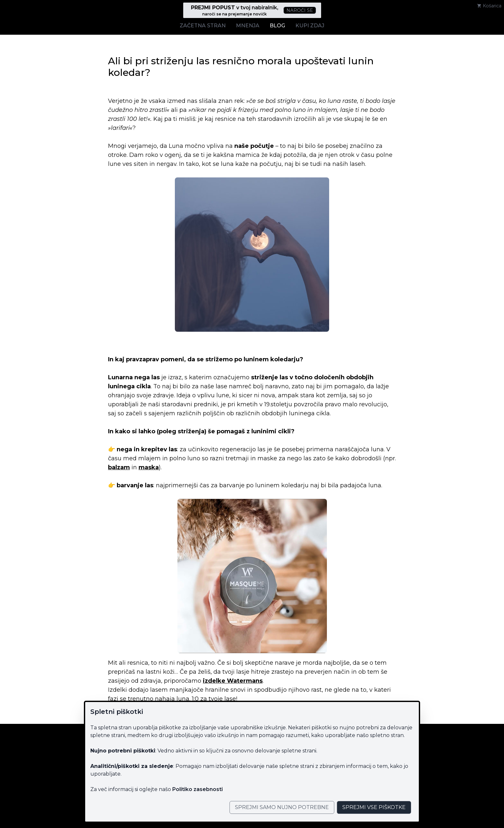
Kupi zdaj (310, 26)
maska (149, 467)
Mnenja (248, 26)
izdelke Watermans (233, 681)
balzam (119, 467)
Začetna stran (203, 26)
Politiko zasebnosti (198, 789)
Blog (277, 26)
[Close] (282, 807)
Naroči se (300, 10)
